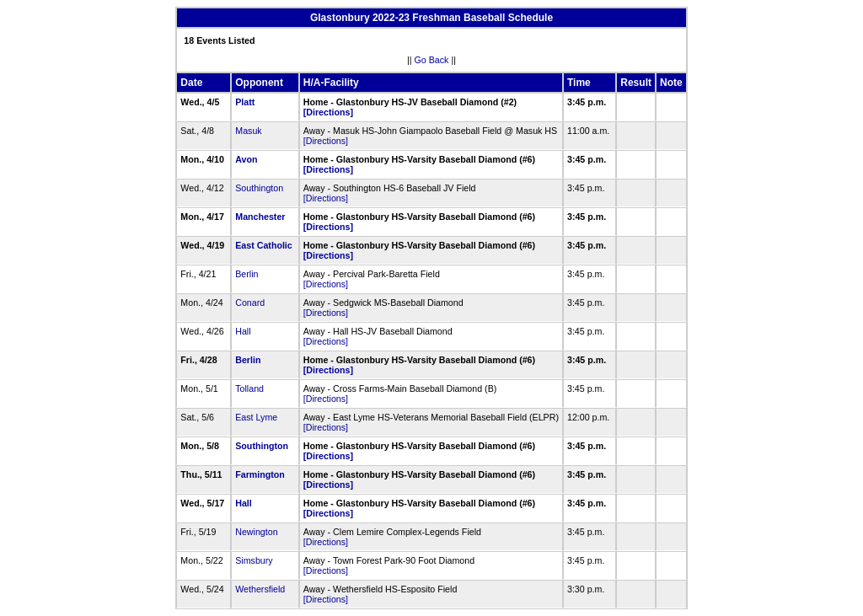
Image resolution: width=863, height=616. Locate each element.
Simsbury (254, 560)
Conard (250, 303)
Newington (256, 532)
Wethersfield (260, 589)
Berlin (247, 274)
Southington (259, 188)
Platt (245, 102)
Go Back (432, 60)
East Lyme (256, 417)
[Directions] (328, 112)
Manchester (260, 217)
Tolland (249, 388)
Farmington (260, 474)
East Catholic (264, 245)
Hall (243, 331)
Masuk (248, 131)
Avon (246, 159)
